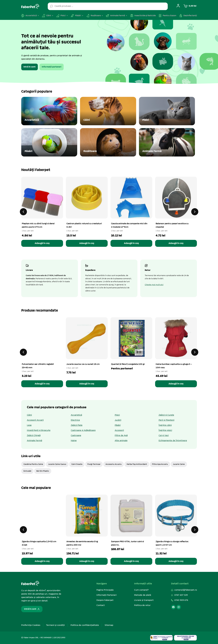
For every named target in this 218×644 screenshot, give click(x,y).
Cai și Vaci (164, 436)
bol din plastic (43, 471)
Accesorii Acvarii (35, 420)
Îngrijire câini (165, 425)
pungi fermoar (94, 464)
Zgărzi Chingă (34, 436)
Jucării (118, 420)
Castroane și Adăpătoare (83, 430)
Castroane (76, 436)
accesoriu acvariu (114, 464)
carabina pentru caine (33, 464)
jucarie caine (179, 464)
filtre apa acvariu (160, 464)
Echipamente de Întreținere (173, 441)
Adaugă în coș (42, 243)
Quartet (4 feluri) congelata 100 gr (128, 364)
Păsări (118, 425)
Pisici (117, 415)
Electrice (75, 420)
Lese (29, 425)
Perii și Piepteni (167, 420)
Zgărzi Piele (77, 425)
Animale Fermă (34, 441)
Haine (74, 441)
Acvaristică (76, 415)
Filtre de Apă (121, 436)
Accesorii (119, 430)
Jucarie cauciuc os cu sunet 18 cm (83, 364)
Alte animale (121, 441)
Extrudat (27, 471)
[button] (23, 212)
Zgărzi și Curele (166, 415)
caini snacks (77, 464)
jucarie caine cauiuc (57, 464)
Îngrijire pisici (165, 430)
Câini (29, 415)
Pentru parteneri (122, 369)
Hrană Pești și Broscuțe (39, 430)
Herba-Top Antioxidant (137, 464)
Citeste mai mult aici (154, 285)
